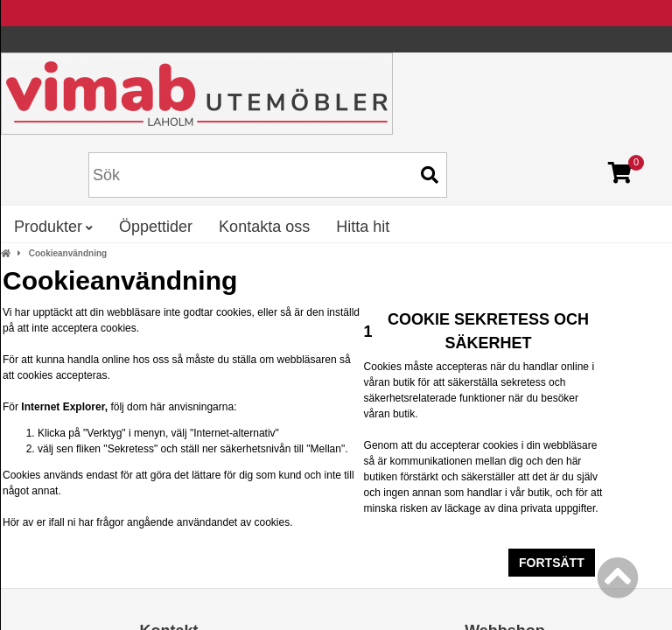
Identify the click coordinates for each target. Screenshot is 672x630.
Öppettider (156, 227)
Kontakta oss (264, 227)
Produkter (53, 227)
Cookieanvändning (68, 253)
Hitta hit (363, 227)
